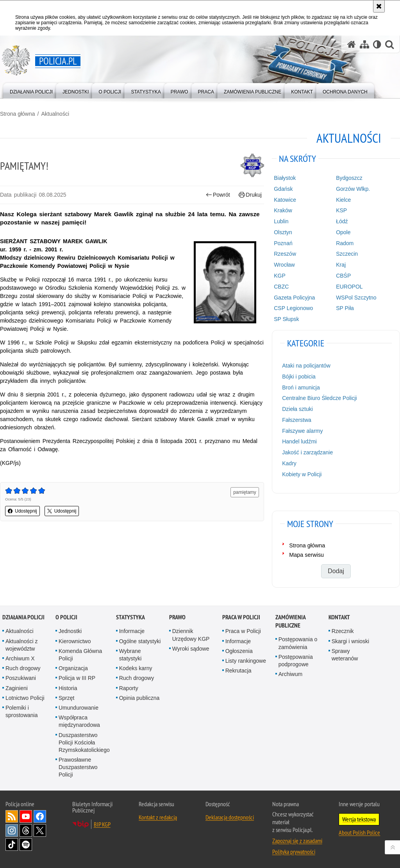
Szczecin (347, 254)
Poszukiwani (21, 678)
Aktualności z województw (21, 645)
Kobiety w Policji (302, 474)
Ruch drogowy (23, 668)
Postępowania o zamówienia (298, 643)
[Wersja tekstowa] (377, 44)
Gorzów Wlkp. (353, 189)
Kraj (341, 265)
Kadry (289, 463)
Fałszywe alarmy (302, 431)
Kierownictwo (75, 641)
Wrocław (284, 265)
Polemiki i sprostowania (22, 711)
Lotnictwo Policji (25, 698)
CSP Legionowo (293, 308)
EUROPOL (349, 287)
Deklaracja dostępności (230, 817)
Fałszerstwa (297, 420)
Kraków (283, 210)
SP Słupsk (286, 319)
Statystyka (130, 617)
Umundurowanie (79, 708)
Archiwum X (20, 658)
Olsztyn (283, 232)
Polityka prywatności (294, 852)
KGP (280, 276)
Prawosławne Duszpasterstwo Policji (78, 767)
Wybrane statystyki (130, 655)
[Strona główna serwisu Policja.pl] (352, 44)
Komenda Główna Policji (80, 655)
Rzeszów (285, 254)
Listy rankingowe (246, 661)
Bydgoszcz (349, 178)
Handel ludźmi (299, 441)
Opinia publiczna (139, 698)
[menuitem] (31, 90)
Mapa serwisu (306, 555)
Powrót (218, 195)
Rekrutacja (238, 671)
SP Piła (345, 308)
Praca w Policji (241, 617)
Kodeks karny (136, 668)
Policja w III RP (77, 678)
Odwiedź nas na (26, 816)
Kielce (343, 200)
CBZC (281, 287)
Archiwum (290, 674)
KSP (341, 210)
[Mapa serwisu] (364, 44)
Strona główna (18, 114)
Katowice (285, 200)
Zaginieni (17, 688)
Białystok (285, 178)
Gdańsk (283, 189)
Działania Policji (23, 617)
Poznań (283, 243)
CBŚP (343, 276)
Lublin (281, 221)
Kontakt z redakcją (158, 817)
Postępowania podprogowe (296, 661)
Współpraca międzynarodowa (79, 721)
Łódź (342, 221)
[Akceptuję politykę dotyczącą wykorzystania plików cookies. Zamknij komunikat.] (379, 6)
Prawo (177, 617)
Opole (343, 232)
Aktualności (55, 114)
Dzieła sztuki (297, 409)
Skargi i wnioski (350, 641)
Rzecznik (343, 631)
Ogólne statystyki (140, 641)
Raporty (129, 688)
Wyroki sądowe (191, 649)
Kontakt (339, 617)
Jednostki (70, 631)
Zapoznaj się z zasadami (297, 841)
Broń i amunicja (301, 387)
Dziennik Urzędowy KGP (191, 635)
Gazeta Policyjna (294, 298)
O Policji (66, 617)
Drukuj (250, 195)
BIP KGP (102, 824)
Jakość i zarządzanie (307, 452)
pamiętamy (245, 492)
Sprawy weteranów (345, 655)
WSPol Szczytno (356, 298)
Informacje (132, 631)
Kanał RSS (12, 816)
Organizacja (73, 668)
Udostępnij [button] (22, 511)
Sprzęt (66, 698)
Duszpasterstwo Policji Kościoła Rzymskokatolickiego (84, 742)
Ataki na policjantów (306, 366)
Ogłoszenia (239, 651)
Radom (345, 243)
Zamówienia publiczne (290, 621)
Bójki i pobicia (299, 377)
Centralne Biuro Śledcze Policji (319, 398)
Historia (68, 688)
